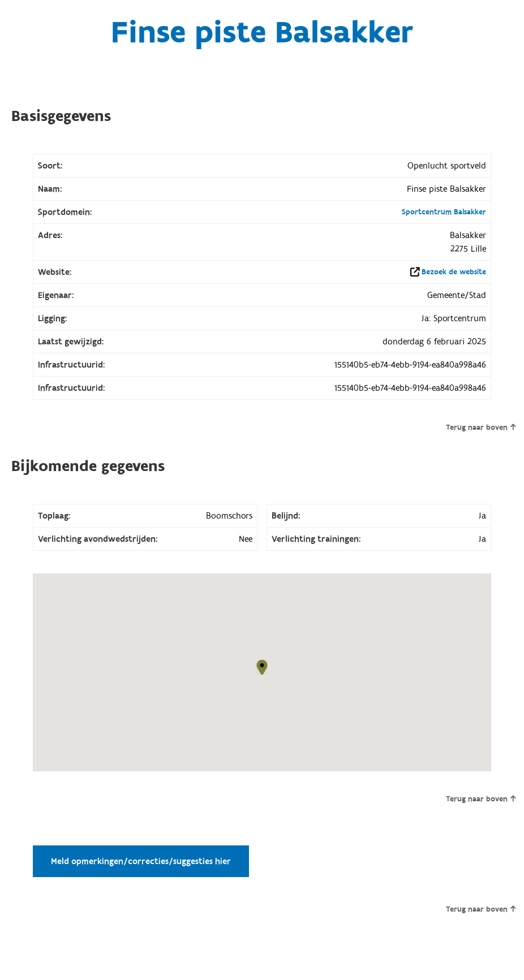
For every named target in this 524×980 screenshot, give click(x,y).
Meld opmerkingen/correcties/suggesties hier (141, 861)
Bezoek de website (454, 272)
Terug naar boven (481, 428)
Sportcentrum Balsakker (444, 212)
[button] (262, 667)
